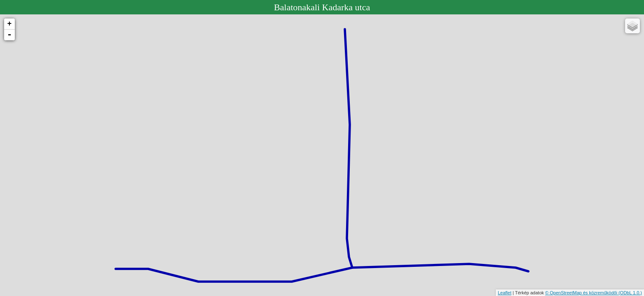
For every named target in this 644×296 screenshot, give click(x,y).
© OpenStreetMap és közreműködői (582, 293)
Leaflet (505, 293)
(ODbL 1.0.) (630, 293)
